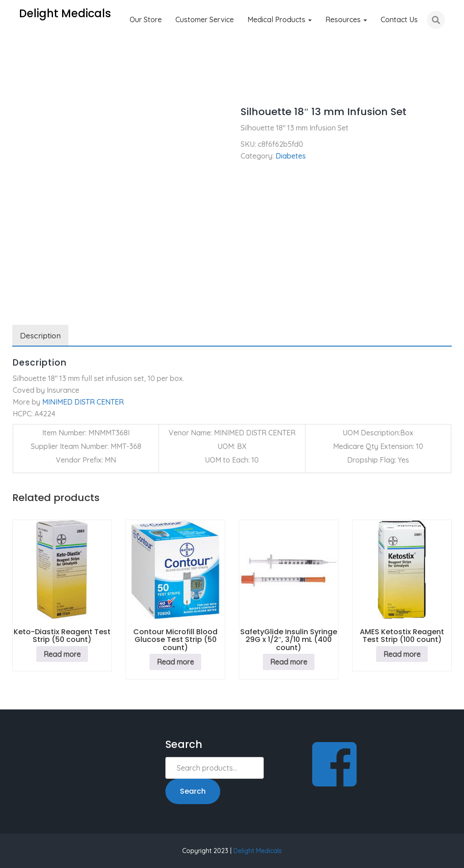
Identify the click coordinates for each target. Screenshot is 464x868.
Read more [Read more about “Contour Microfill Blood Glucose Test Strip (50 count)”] (175, 662)
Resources (346, 19)
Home (22, 86)
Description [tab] (40, 335)
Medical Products (280, 19)
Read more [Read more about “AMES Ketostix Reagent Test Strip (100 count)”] (402, 654)
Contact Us (399, 19)
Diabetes (59, 86)
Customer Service (205, 19)
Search (193, 791)
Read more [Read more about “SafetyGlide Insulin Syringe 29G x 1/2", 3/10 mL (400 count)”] (289, 662)
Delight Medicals (258, 851)
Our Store (146, 19)
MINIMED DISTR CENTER (83, 402)
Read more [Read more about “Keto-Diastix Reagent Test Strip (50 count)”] (62, 654)
